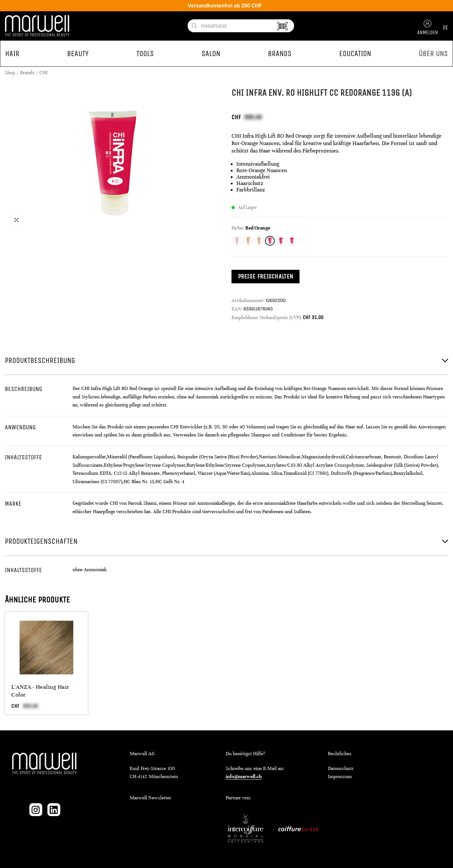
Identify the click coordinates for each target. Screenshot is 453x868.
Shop (10, 73)
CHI (44, 73)
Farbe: (238, 228)
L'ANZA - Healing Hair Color (40, 691)
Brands (27, 73)
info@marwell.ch (244, 776)
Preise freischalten (266, 276)
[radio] (237, 241)
